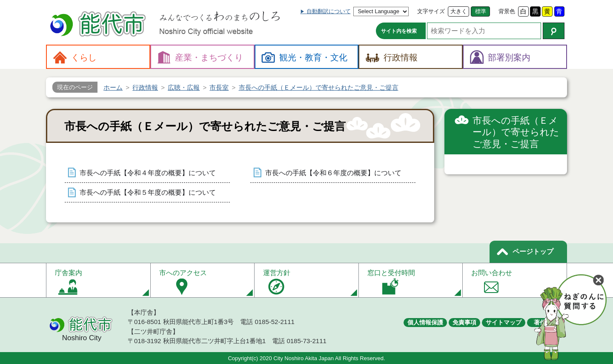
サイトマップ (504, 322)
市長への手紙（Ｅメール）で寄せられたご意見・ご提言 (516, 132)
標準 (481, 11)
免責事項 (464, 322)
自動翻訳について (329, 11)
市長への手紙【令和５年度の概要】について (148, 192)
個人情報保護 (425, 322)
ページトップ (533, 252)
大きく (459, 11)
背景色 (507, 11)
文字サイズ (431, 11)
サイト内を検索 (399, 31)
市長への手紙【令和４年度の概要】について (148, 173)
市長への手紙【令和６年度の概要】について (333, 173)
